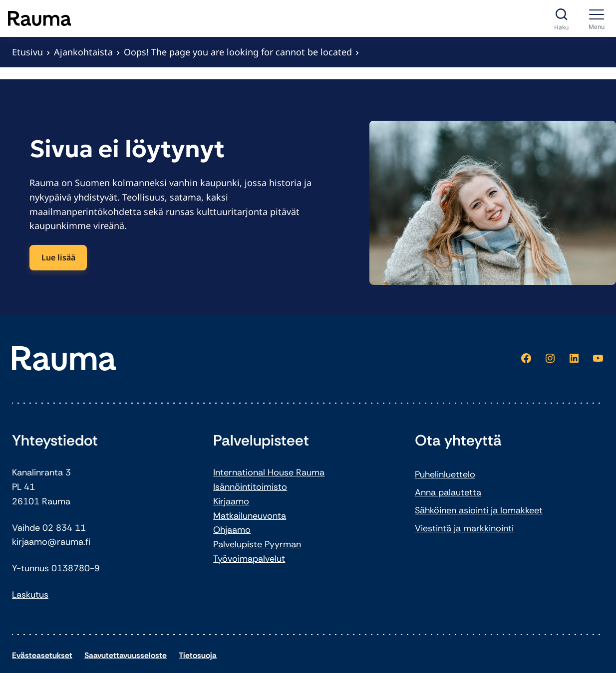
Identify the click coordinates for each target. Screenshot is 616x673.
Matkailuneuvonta (250, 516)
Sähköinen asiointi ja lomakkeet (479, 510)
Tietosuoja (198, 655)
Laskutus (30, 595)
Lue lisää (58, 257)
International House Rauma (269, 472)
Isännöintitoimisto (250, 487)
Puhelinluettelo (445, 474)
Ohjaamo (232, 530)
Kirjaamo (231, 501)
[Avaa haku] (561, 19)
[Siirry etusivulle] (40, 18)
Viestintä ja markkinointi (464, 528)
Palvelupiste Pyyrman (257, 544)
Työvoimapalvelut (249, 559)
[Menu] (597, 18)
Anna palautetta (448, 492)
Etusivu (27, 52)
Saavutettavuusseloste (126, 655)
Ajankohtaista (83, 52)
